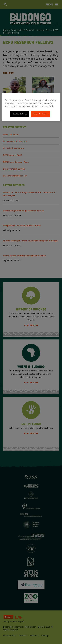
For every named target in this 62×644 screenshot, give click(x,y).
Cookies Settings (20, 114)
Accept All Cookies (41, 114)
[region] (31, 107)
